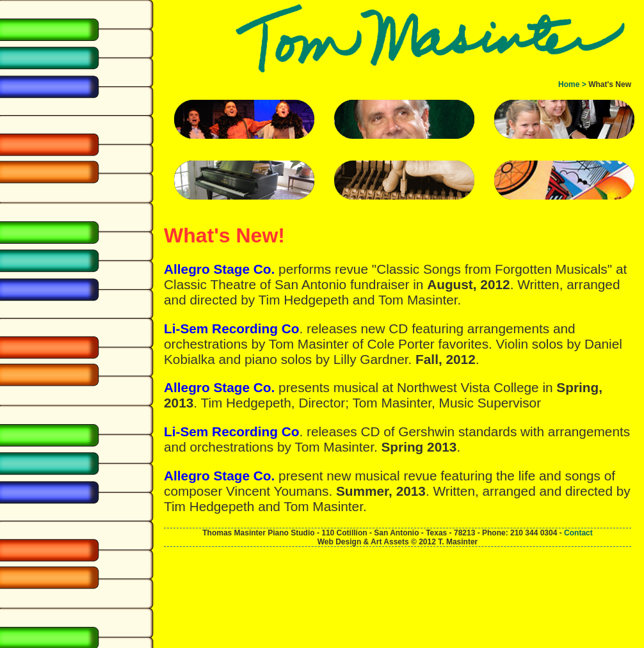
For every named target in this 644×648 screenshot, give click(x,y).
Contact (578, 533)
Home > (572, 84)
